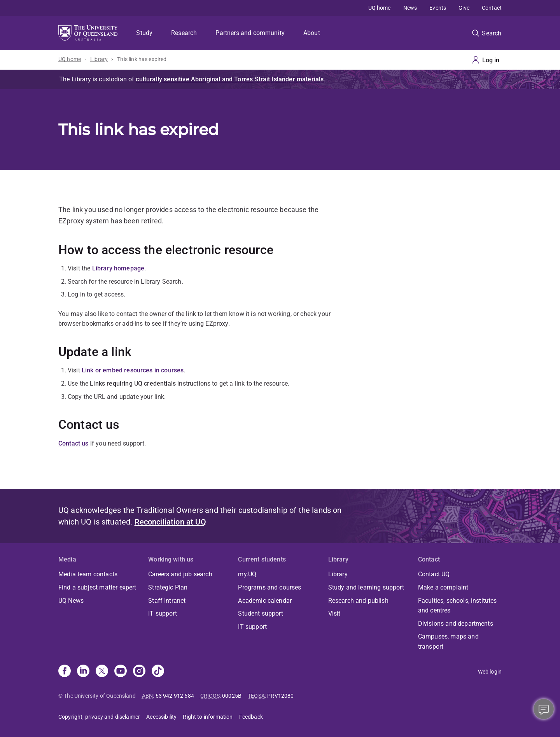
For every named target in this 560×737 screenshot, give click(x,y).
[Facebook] (65, 672)
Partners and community (250, 33)
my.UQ (247, 574)
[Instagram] (139, 672)
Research (184, 33)
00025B (232, 696)
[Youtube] (121, 672)
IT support (163, 613)
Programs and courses (269, 587)
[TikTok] (158, 672)
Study (144, 33)
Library (99, 59)
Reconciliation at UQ (170, 522)
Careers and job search (180, 574)
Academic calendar (265, 601)
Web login (490, 672)
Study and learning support (366, 587)
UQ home (380, 8)
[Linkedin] (83, 672)
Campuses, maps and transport (448, 641)
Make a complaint (443, 587)
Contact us (73, 443)
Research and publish (358, 601)
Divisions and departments (456, 624)
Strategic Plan (168, 587)
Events (438, 8)
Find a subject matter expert (97, 587)
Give (464, 8)
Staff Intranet (167, 601)
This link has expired (142, 59)
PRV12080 (280, 696)
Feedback (251, 717)
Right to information (208, 717)
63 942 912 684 (175, 696)
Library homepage (118, 268)
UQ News (71, 601)
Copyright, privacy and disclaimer (99, 717)
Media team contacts (88, 574)
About (312, 33)
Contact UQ (434, 574)
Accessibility (161, 717)
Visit (334, 613)
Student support (260, 613)
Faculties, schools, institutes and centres (458, 606)
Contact (492, 8)
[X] (102, 672)
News (410, 8)
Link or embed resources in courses (133, 370)
